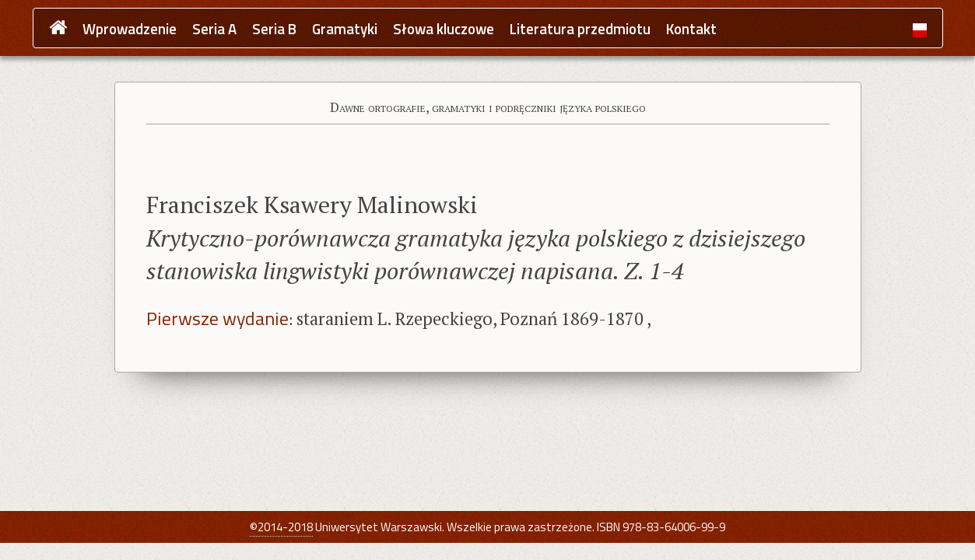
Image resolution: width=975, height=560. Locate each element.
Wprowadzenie (130, 29)
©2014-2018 (281, 527)
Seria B (274, 29)
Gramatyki (345, 29)
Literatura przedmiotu (580, 29)
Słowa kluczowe (444, 29)
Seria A (214, 29)
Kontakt (691, 29)
